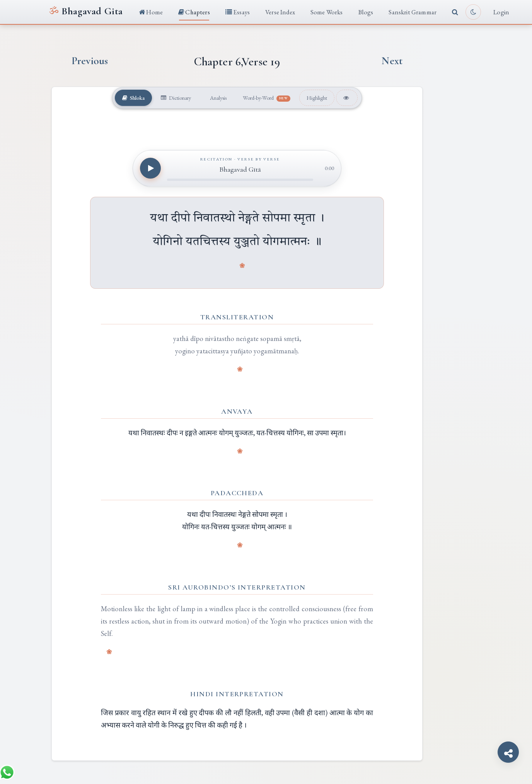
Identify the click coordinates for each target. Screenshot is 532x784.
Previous (90, 61)
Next (392, 61)
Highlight (319, 98)
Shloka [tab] (132, 98)
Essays (238, 12)
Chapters (194, 12)
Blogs (366, 12)
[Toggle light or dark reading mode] (473, 12)
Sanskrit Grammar (413, 12)
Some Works (327, 12)
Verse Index (280, 12)
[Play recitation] (150, 168)
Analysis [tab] (217, 98)
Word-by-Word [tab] (267, 98)
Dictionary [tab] (175, 98)
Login (501, 12)
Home (151, 12)
